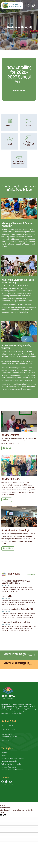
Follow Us (7, 448)
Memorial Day (8, 596)
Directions (5, 741)
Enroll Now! (19, 91)
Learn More (8, 548)
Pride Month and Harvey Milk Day (16, 622)
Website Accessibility (9, 761)
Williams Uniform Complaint (12, 764)
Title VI (4, 752)
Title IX (4, 755)
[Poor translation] (5, 815)
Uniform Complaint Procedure (13, 770)
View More (31, 575)
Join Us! (7, 499)
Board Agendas (7, 785)
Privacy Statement (9, 767)
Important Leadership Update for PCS (18, 609)
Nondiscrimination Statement (13, 758)
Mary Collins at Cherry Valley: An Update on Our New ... (16, 582)
